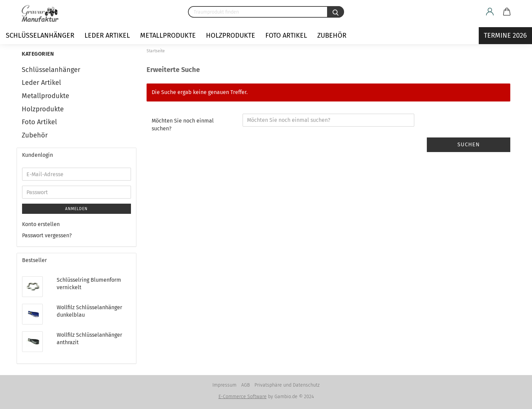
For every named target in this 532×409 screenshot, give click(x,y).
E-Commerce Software (243, 397)
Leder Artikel (107, 35)
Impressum (224, 385)
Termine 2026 (505, 35)
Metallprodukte (168, 35)
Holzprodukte (231, 35)
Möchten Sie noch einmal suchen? (183, 125)
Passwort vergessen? (47, 235)
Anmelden (76, 209)
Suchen (469, 144)
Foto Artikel (286, 35)
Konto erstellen (41, 224)
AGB (245, 385)
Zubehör (332, 35)
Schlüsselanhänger (40, 35)
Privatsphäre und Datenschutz (287, 385)
